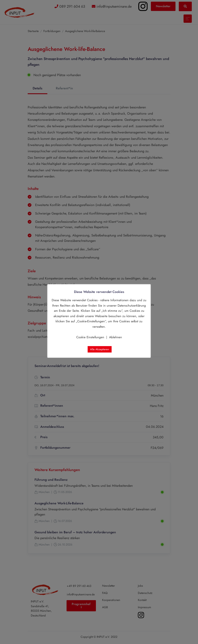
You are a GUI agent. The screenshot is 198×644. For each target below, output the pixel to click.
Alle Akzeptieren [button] (100, 349)
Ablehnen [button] (116, 337)
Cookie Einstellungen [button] (90, 337)
